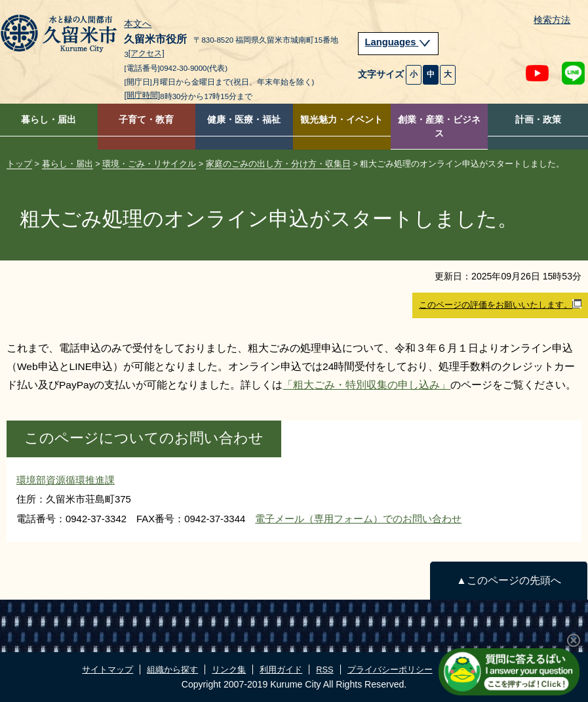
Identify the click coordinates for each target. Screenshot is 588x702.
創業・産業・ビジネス (439, 127)
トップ (19, 164)
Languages (399, 42)
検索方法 (552, 20)
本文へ (138, 24)
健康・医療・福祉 (244, 120)
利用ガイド (281, 670)
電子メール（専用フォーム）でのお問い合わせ (358, 519)
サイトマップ (108, 670)
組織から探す (172, 670)
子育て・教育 (146, 120)
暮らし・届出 (49, 120)
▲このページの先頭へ (508, 580)
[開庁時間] (142, 95)
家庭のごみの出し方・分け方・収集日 (278, 164)
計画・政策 (538, 120)
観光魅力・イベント (342, 120)
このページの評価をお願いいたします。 (500, 304)
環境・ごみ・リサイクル (149, 164)
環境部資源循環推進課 (66, 480)
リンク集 (229, 670)
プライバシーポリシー (390, 670)
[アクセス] (147, 54)
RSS (324, 670)
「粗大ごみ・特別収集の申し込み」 (366, 385)
